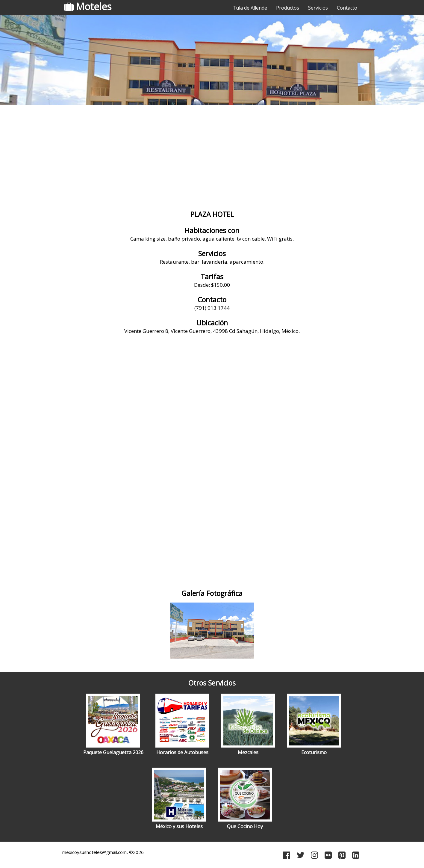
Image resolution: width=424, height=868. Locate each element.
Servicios (318, 8)
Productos (288, 8)
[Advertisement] (212, 154)
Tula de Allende (250, 8)
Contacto (347, 8)
